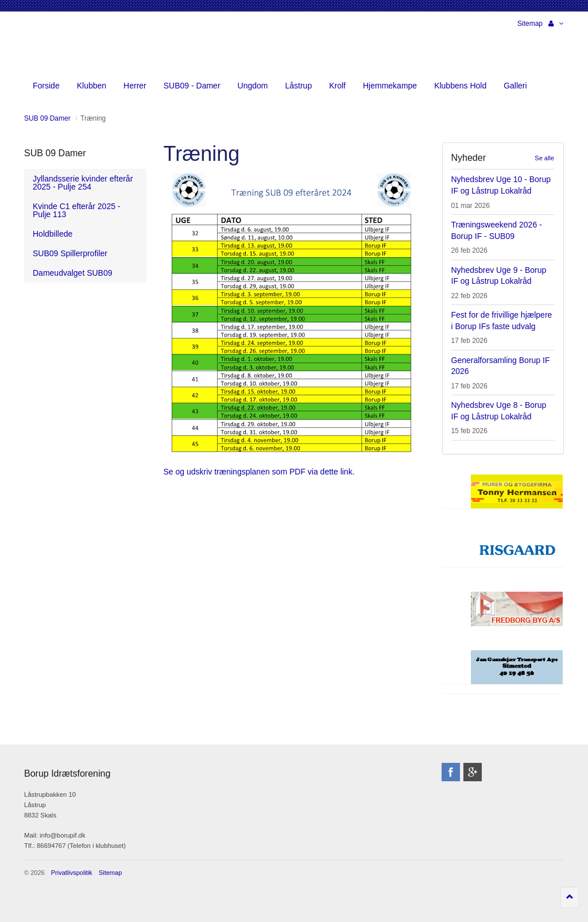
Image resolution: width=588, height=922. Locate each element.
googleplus (473, 772)
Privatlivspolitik (72, 873)
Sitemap (530, 24)
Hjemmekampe (390, 86)
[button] (556, 24)
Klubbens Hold (460, 86)
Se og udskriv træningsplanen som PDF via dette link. (259, 472)
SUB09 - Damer (192, 86)
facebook (451, 772)
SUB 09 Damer (55, 153)
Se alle (544, 158)
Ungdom (253, 86)
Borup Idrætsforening (47, 46)
